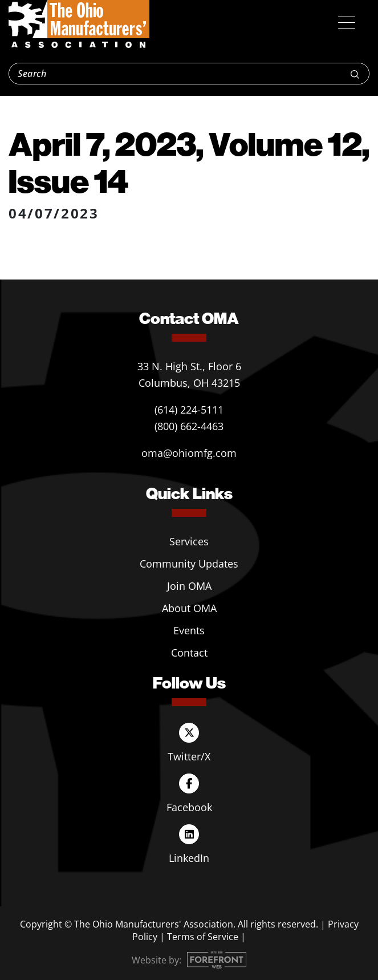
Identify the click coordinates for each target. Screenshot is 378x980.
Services (189, 541)
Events (189, 630)
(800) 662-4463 (189, 426)
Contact (189, 653)
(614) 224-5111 (189, 410)
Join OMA (189, 586)
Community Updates (189, 564)
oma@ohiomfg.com (189, 453)
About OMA (189, 608)
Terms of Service (203, 937)
